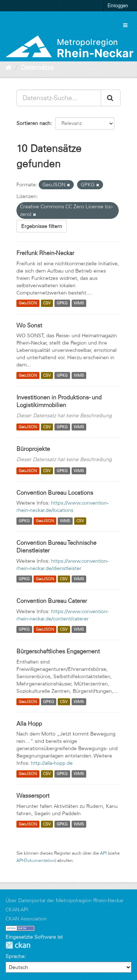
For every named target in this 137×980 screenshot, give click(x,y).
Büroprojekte (33, 449)
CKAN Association (26, 919)
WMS (79, 303)
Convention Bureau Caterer (52, 601)
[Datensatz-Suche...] (59, 98)
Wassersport (33, 795)
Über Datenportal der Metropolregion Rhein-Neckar (65, 900)
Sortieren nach (33, 123)
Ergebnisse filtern (42, 226)
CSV (47, 303)
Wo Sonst (29, 325)
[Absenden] (111, 98)
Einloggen (118, 5)
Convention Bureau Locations (55, 493)
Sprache (15, 956)
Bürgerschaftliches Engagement (58, 651)
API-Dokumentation (36, 860)
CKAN (18, 945)
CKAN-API (17, 909)
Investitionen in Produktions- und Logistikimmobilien (59, 401)
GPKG (62, 303)
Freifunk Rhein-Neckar (45, 253)
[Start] (9, 68)
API (103, 853)
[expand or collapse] (125, 25)
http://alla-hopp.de (52, 763)
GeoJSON (28, 303)
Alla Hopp (29, 723)
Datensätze (37, 68)
